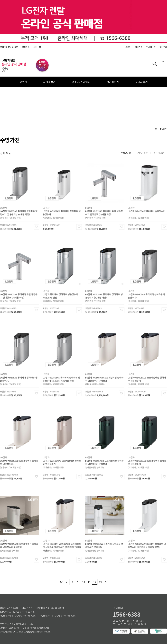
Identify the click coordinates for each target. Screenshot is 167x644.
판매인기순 (126, 153)
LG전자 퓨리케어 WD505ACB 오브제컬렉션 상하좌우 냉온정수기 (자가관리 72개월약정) (62, 542)
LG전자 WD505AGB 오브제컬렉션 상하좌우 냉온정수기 (147, 459)
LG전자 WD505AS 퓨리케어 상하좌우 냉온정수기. (19, 376)
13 (100, 582)
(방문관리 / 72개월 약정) (142, 213)
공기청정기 (49, 82)
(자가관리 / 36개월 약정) (57, 379)
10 (83, 582)
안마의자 (72, 92)
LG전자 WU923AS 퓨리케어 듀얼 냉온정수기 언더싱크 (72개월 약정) (104, 210)
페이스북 (37, 47)
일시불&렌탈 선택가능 (99, 462)
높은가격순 (159, 153)
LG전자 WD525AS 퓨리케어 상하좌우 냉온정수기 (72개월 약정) (104, 293)
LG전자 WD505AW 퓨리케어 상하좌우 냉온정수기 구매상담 (104, 542)
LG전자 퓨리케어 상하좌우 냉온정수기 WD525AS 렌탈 (61, 293)
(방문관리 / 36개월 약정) (14, 213)
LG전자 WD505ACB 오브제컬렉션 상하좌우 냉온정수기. (19, 459)
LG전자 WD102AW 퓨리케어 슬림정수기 (147, 209)
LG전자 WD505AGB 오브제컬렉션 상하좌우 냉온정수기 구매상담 (104, 459)
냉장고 (97, 92)
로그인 (128, 47)
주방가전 (163, 129)
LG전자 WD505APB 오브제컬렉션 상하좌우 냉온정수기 (62, 459)
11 (89, 582)
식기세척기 (141, 82)
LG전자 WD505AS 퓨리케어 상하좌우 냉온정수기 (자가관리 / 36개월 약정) (62, 376)
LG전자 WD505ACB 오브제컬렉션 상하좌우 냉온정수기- (147, 376)
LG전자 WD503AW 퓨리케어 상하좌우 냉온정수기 (62, 210)
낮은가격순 (142, 153)
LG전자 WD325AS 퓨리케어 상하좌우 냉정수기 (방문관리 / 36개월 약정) (19, 210)
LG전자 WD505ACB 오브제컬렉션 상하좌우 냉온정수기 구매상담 (104, 376)
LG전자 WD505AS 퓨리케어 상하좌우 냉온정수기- (147, 293)
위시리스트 (151, 47)
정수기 (23, 82)
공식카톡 (26, 47)
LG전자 (10, 207)
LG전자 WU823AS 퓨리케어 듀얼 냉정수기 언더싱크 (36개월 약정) (19, 293)
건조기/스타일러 (81, 82)
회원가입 (139, 47)
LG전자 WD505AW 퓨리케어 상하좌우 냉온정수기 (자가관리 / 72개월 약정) (147, 542)
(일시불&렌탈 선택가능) (99, 379)
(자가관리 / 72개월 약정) (99, 213)
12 (95, 582)
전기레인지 (113, 82)
